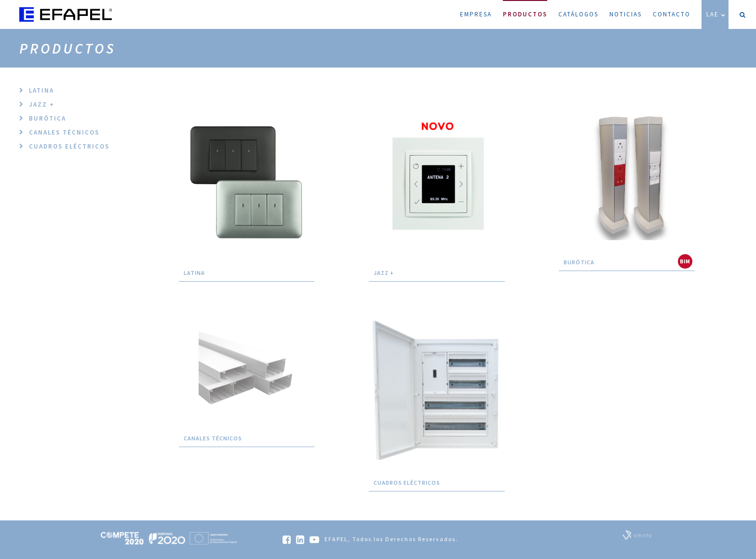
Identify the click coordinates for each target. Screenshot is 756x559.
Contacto (672, 14)
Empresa (476, 14)
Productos (525, 9)
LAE (716, 14)
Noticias (626, 14)
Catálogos (578, 14)
